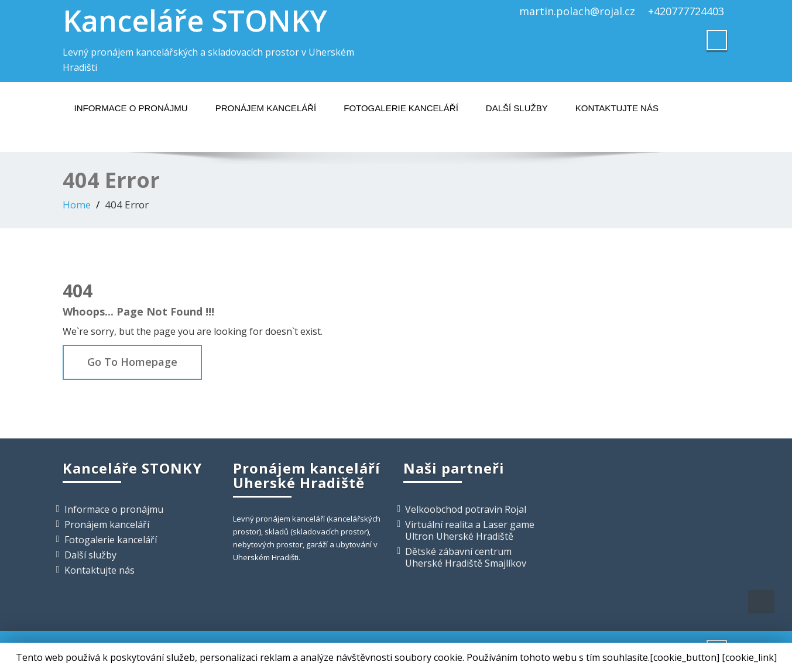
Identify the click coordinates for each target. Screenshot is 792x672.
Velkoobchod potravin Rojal (466, 509)
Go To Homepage (132, 362)
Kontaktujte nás (617, 108)
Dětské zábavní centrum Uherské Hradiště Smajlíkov (466, 557)
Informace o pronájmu (131, 108)
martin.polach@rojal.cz (577, 11)
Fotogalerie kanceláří (401, 108)
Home (77, 205)
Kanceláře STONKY (195, 20)
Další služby (517, 108)
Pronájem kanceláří (266, 108)
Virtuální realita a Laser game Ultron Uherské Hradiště (470, 530)
